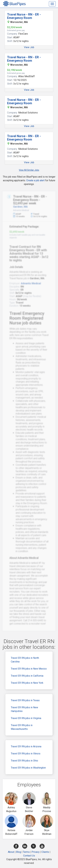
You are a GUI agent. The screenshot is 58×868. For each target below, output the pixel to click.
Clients (45, 852)
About (11, 852)
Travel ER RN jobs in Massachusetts (22, 727)
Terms (26, 852)
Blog (19, 852)
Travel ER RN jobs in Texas (25, 700)
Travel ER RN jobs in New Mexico (29, 669)
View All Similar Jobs (29, 170)
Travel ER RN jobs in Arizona (26, 746)
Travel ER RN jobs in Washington (28, 768)
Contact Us (29, 856)
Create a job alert (35, 180)
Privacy (36, 852)
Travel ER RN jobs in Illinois (26, 754)
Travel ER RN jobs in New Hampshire (24, 709)
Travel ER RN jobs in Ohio (24, 761)
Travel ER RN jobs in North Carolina (25, 660)
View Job (29, 47)
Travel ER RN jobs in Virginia (26, 718)
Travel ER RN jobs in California (27, 676)
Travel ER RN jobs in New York (27, 683)
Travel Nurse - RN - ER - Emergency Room (24, 16)
